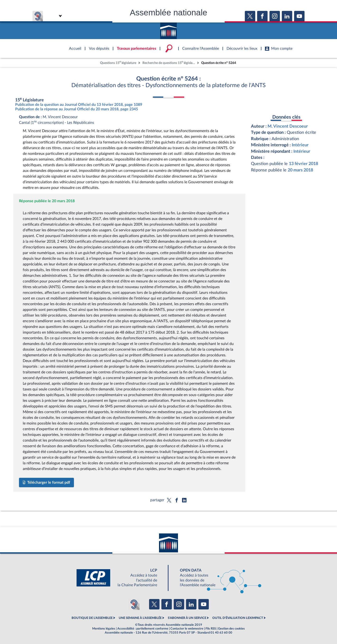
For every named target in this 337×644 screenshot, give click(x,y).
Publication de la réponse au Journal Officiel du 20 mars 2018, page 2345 (77, 109)
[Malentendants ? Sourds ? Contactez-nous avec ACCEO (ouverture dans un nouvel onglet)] (134, 604)
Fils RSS (211, 629)
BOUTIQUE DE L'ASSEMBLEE (92, 618)
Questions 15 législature (118, 62)
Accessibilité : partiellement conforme (143, 629)
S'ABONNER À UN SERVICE (187, 618)
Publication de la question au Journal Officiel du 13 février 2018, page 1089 (79, 105)
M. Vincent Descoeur (288, 126)
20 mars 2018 (300, 170)
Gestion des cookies (231, 629)
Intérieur (300, 145)
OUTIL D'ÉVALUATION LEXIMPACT (238, 618)
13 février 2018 (303, 164)
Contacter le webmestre (187, 629)
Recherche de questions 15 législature (169, 62)
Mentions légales (104, 629)
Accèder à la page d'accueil (168, 29)
